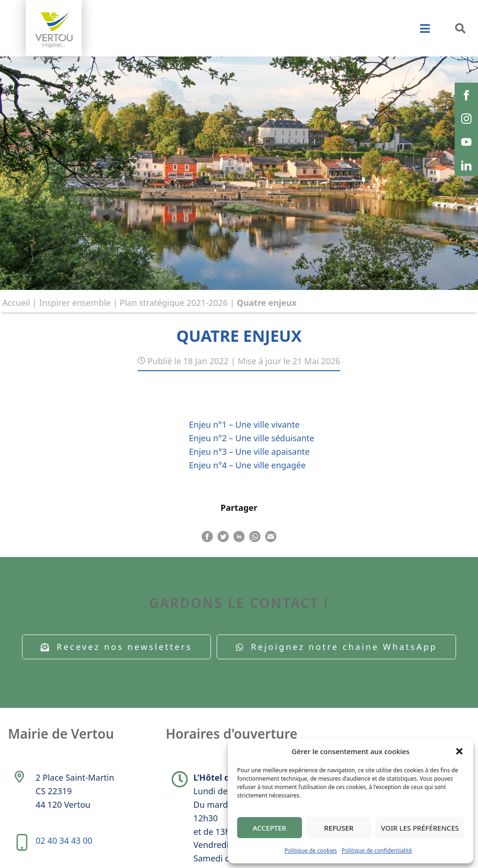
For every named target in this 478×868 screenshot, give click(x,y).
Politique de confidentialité (377, 850)
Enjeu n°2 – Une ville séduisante (252, 438)
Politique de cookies (310, 850)
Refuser (339, 828)
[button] (459, 751)
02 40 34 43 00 (64, 840)
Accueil (16, 303)
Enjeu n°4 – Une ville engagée (247, 465)
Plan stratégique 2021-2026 (174, 303)
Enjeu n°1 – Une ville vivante (244, 424)
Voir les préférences (420, 828)
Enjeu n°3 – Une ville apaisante (250, 452)
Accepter (269, 828)
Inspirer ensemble (75, 303)
